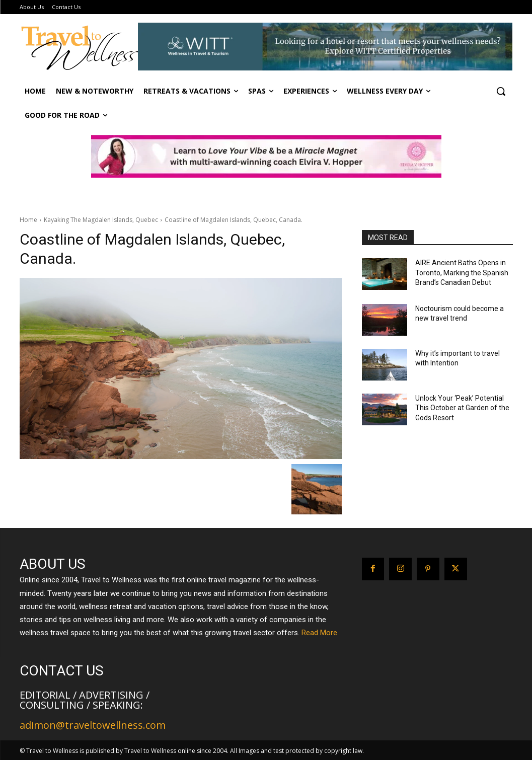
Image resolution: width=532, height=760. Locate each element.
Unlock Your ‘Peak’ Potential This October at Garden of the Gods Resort (462, 408)
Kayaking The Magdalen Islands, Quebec (101, 220)
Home (28, 220)
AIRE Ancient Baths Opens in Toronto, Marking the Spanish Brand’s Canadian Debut (462, 273)
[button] (501, 91)
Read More (319, 633)
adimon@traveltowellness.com (93, 725)
